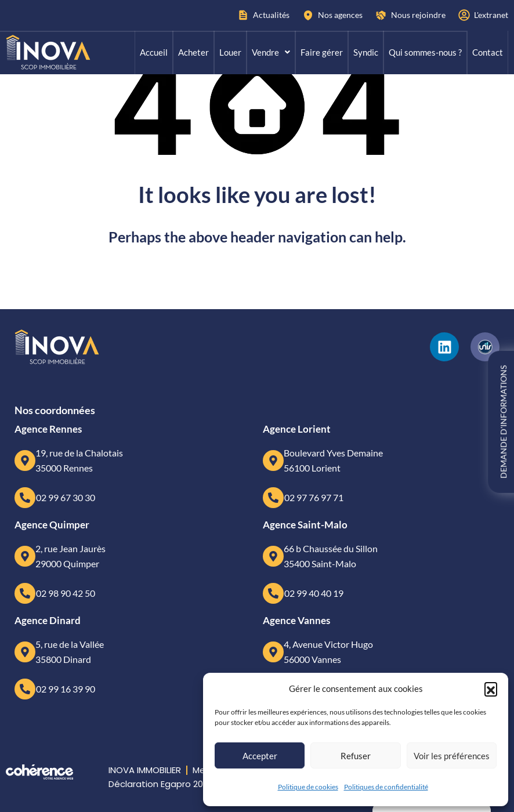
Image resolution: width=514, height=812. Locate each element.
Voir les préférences (452, 756)
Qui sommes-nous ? (425, 52)
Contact (488, 52)
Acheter (193, 52)
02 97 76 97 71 (314, 497)
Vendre (271, 52)
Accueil (154, 52)
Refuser (356, 756)
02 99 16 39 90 (66, 689)
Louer (230, 52)
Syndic (366, 52)
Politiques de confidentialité (386, 787)
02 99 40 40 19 (314, 593)
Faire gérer (322, 52)
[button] (491, 688)
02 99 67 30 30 (66, 497)
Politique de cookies (308, 787)
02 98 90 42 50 (66, 593)
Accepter (260, 756)
